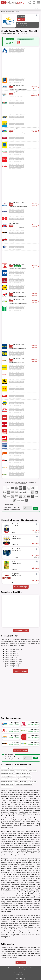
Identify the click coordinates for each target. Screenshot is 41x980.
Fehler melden (21, 963)
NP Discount (5, 849)
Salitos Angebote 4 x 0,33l (7, 787)
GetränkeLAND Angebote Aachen (23, 773)
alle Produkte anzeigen (21, 587)
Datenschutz (24, 973)
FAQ (18, 975)
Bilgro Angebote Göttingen (7, 773)
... (14, 12)
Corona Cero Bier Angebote (20, 768)
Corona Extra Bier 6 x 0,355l (13, 663)
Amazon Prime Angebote (21, 771)
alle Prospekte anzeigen (21, 631)
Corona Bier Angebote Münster (24, 776)
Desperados (22, 900)
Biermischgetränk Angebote (7, 784)
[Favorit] (37, 15)
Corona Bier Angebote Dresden (8, 776)
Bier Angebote (23, 782)
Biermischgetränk (9, 12)
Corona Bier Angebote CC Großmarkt (10, 782)
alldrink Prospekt (33, 771)
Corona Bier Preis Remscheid (25, 779)
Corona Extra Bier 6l (11, 657)
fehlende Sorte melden (21, 671)
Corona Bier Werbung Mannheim (9, 779)
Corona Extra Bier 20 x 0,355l (14, 659)
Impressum (17, 973)
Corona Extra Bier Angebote (8, 771)
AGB (20, 973)
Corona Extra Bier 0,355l (12, 665)
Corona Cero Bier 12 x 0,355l (13, 649)
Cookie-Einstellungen (24, 975)
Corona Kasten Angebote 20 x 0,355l (24, 784)
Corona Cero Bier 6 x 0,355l (13, 651)
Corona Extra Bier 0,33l (12, 667)
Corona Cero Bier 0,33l (12, 653)
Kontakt (15, 975)
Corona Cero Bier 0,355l (12, 655)
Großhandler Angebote (6, 768)
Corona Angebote (32, 782)
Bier (4, 12)
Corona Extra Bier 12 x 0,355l (14, 661)
